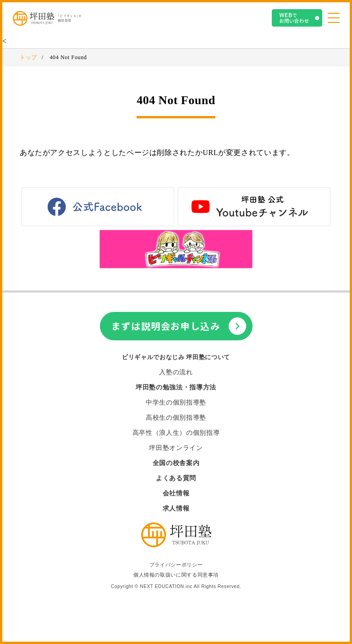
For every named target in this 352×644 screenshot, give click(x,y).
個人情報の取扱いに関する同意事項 (176, 575)
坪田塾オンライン (176, 448)
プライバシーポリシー (176, 565)
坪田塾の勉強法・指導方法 (176, 387)
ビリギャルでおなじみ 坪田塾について (176, 357)
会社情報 (176, 493)
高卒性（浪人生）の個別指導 (176, 433)
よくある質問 (176, 478)
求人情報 (176, 508)
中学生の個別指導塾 (176, 402)
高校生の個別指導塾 (176, 418)
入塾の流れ (176, 372)
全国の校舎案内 (176, 463)
